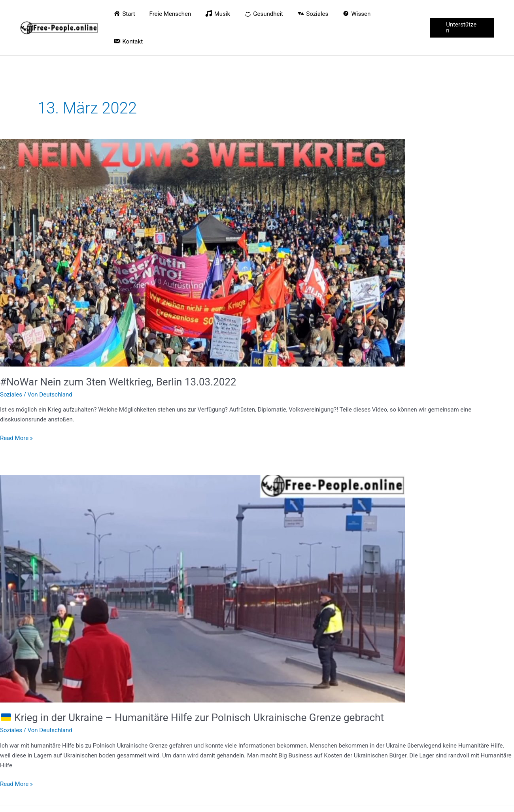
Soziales (11, 367)
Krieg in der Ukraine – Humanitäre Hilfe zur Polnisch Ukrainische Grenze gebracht (192, 690)
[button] (462, 14)
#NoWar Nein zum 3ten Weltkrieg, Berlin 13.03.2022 (118, 354)
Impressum (479, 803)
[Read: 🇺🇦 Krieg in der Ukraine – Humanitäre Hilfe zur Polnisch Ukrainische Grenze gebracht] (202, 561)
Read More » (16, 410)
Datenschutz (442, 803)
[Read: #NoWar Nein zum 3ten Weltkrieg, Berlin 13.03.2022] (202, 225)
